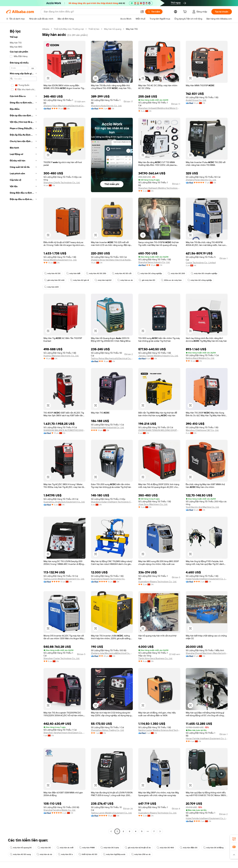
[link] (234, 839)
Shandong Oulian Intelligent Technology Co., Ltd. (112, 502)
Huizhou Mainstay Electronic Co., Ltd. (61, 356)
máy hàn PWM (87, 848)
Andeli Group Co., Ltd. (196, 100)
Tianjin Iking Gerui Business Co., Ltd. (155, 658)
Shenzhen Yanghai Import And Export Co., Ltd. (64, 733)
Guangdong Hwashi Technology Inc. (108, 579)
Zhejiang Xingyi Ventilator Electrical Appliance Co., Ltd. (112, 260)
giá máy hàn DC (147, 280)
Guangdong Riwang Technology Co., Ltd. (157, 582)
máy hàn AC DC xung (20, 854)
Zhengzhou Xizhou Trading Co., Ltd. (108, 730)
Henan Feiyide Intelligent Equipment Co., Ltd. (207, 738)
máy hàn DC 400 (165, 848)
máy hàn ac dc (125, 280)
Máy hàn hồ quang (113, 29)
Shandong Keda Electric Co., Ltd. (106, 106)
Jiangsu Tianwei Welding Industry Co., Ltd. (158, 356)
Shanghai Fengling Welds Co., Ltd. (59, 810)
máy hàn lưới (73, 273)
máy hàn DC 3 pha (110, 848)
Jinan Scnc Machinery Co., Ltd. (153, 504)
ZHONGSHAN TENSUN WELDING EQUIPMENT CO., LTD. (159, 430)
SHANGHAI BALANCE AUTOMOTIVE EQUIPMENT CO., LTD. (64, 430)
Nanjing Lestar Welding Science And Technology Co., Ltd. (159, 730)
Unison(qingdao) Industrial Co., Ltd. (108, 427)
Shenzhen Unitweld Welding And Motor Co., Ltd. (159, 108)
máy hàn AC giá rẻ (79, 280)
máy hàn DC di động (213, 848)
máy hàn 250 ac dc (141, 854)
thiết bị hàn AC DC (88, 854)
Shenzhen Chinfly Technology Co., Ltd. (62, 182)
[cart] (185, 12)
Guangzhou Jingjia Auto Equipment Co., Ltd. (64, 502)
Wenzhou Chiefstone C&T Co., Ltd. (202, 430)
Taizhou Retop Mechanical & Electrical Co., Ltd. (112, 358)
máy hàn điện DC (189, 848)
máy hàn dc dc (44, 854)
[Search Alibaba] (91, 12)
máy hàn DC (44, 848)
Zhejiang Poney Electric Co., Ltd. (201, 180)
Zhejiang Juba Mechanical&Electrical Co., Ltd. (112, 653)
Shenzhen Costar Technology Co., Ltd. (62, 658)
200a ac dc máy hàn (171, 280)
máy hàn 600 (51, 287)
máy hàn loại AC (103, 280)
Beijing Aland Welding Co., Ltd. (200, 358)
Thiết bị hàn (94, 29)
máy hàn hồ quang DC (21, 848)
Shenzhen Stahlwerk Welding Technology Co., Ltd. (159, 188)
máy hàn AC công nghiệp (200, 280)
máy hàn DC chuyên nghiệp (204, 273)
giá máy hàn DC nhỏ (54, 280)
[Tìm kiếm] (154, 12)
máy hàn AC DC (52, 273)
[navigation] (23, 431)
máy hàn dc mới (65, 848)
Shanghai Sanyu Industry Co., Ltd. (154, 262)
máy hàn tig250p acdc (114, 854)
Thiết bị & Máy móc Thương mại (69, 29)
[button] (142, 12)
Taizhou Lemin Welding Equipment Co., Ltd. (64, 579)
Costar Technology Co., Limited (201, 263)
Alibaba (46, 29)
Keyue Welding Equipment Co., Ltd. (60, 260)
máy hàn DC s (65, 854)
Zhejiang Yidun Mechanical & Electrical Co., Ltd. (64, 106)
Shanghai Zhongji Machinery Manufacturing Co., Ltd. (207, 653)
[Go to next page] (160, 831)
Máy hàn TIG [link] (132, 29)
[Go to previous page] (111, 831)
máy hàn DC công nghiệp (150, 273)
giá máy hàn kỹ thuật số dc (138, 848)
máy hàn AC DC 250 (96, 273)
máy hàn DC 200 (176, 273)
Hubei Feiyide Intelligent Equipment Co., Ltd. (207, 579)
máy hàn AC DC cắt (122, 273)
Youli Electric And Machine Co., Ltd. (202, 507)
